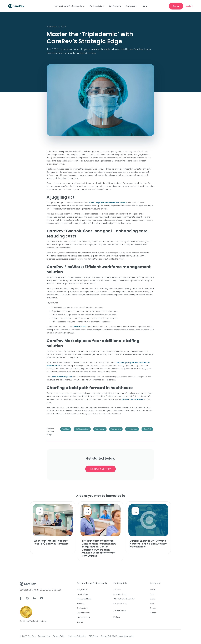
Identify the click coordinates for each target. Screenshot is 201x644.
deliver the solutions (132, 399)
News (152, 604)
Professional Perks (84, 599)
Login (189, 6)
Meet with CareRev (101, 469)
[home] (16, 6)
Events (153, 599)
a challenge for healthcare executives (108, 203)
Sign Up (176, 6)
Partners (117, 617)
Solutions (117, 590)
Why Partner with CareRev (124, 599)
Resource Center (120, 604)
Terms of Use (44, 636)
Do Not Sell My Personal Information (117, 636)
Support (153, 613)
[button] (69, 6)
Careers (153, 608)
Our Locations (82, 608)
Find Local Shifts (83, 617)
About (152, 590)
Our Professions (83, 613)
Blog (152, 594)
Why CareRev (82, 590)
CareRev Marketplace (61, 377)
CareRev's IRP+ (80, 327)
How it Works (82, 594)
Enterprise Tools (120, 594)
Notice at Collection (77, 636)
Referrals (81, 604)
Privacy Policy (59, 636)
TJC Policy (93, 636)
